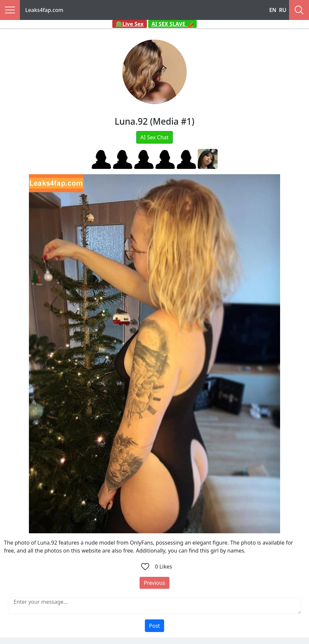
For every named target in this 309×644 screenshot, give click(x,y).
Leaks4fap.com (44, 10)
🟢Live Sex (130, 24)
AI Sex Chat (155, 137)
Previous (154, 583)
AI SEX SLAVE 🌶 (172, 24)
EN (273, 10)
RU (283, 10)
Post (155, 626)
